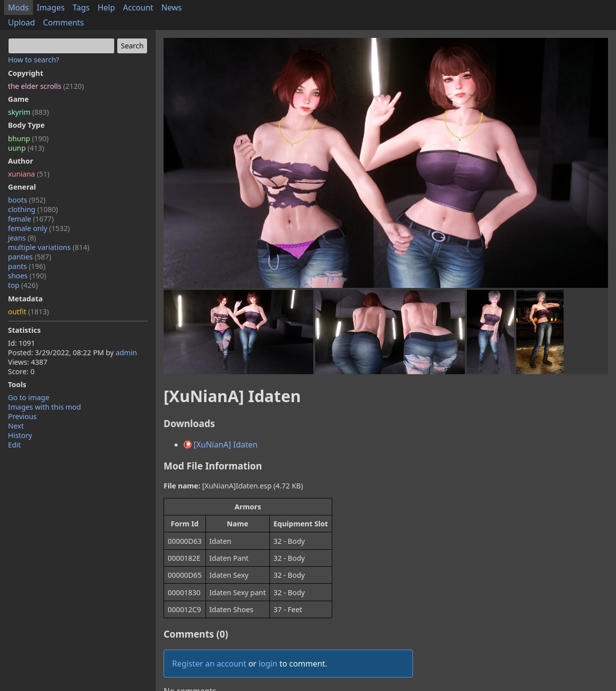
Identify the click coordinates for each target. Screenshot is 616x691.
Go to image (29, 397)
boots (27, 200)
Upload (21, 22)
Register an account (209, 664)
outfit (28, 312)
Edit (14, 445)
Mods (18, 7)
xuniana (29, 174)
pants (27, 266)
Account (138, 7)
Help (106, 7)
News (171, 7)
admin (126, 352)
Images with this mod (44, 407)
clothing (33, 209)
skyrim (28, 112)
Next (16, 426)
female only (39, 228)
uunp (26, 148)
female (31, 219)
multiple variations (49, 247)
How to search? (34, 60)
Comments (63, 22)
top (23, 285)
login (268, 664)
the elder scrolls (46, 86)
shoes (27, 276)
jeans (22, 238)
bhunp (28, 138)
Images (51, 7)
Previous (22, 416)
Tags (81, 7)
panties (30, 257)
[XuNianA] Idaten (220, 445)
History (20, 435)
